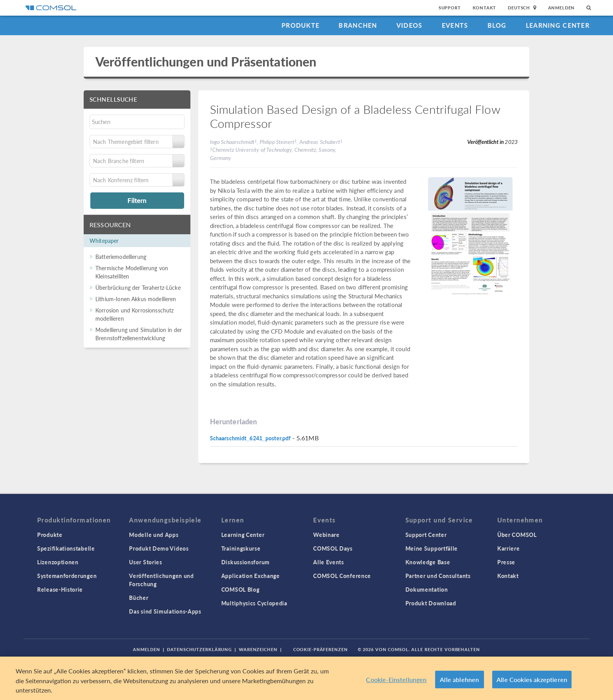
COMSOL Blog (240, 589)
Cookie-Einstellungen (396, 679)
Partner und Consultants (438, 576)
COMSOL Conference (342, 576)
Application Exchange (251, 576)
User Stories (145, 562)
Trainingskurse (241, 548)
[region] (306, 678)
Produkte (300, 25)
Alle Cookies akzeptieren (532, 679)
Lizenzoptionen (58, 562)
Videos (410, 25)
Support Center (426, 535)
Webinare (326, 535)
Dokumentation (427, 589)
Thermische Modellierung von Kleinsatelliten (132, 272)
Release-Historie (60, 589)
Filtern (137, 200)
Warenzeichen (258, 649)
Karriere (509, 548)
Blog (497, 25)
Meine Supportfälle (432, 548)
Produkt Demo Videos (159, 548)
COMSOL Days (333, 548)
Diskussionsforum (246, 562)
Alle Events (329, 562)
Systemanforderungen (67, 576)
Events (455, 25)
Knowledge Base (428, 562)
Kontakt (485, 8)
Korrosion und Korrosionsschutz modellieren (135, 314)
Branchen (358, 25)
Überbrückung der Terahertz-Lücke (138, 287)
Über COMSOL (517, 535)
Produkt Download (431, 603)
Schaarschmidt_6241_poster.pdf (250, 438)
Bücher (139, 598)
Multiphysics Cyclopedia (254, 603)
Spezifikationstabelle (66, 548)
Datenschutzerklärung (199, 649)
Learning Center (558, 25)
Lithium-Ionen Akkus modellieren (136, 299)
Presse (506, 562)
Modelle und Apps (154, 535)
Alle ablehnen (459, 679)
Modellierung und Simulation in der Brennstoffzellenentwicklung (139, 334)
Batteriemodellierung (121, 257)
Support (450, 8)
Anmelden (562, 8)
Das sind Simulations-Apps (165, 611)
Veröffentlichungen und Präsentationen (206, 62)
